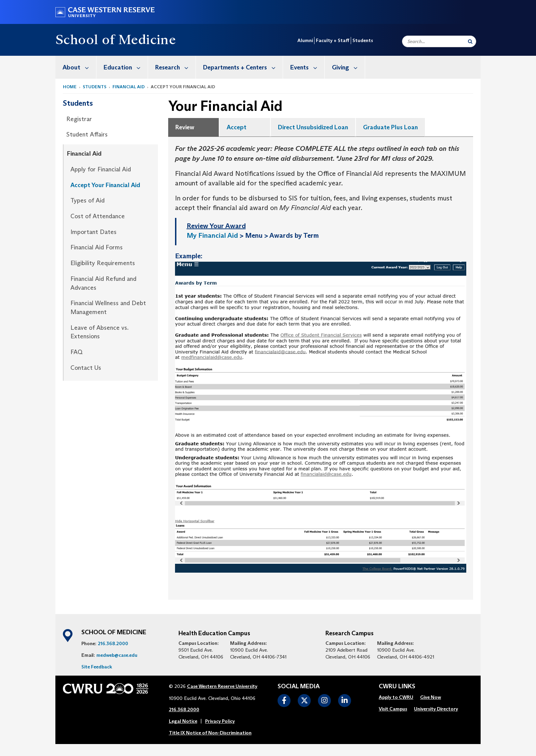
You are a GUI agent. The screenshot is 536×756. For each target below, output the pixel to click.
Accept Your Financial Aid (105, 185)
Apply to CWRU (396, 697)
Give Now (431, 697)
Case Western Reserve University (222, 686)
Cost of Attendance (98, 216)
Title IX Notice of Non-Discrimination (210, 733)
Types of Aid (88, 200)
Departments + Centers (243, 67)
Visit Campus (393, 709)
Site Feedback (97, 667)
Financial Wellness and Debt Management (108, 308)
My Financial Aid (212, 235)
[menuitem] (76, 67)
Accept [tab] (237, 127)
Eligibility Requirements (103, 263)
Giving (348, 67)
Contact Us (86, 368)
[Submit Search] (470, 41)
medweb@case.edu (117, 655)
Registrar (79, 119)
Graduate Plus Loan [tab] (390, 127)
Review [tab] (185, 127)
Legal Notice (183, 721)
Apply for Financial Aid (101, 169)
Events (307, 67)
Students (363, 40)
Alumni (305, 40)
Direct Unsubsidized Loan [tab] (313, 127)
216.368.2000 (113, 643)
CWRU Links (397, 687)
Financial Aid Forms (97, 247)
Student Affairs (87, 134)
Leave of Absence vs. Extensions (99, 332)
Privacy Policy (220, 721)
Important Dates (93, 232)
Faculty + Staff (333, 40)
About (79, 67)
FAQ (77, 352)
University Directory (436, 709)
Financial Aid (129, 87)
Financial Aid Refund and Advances (103, 283)
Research (175, 67)
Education (126, 67)
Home (70, 87)
